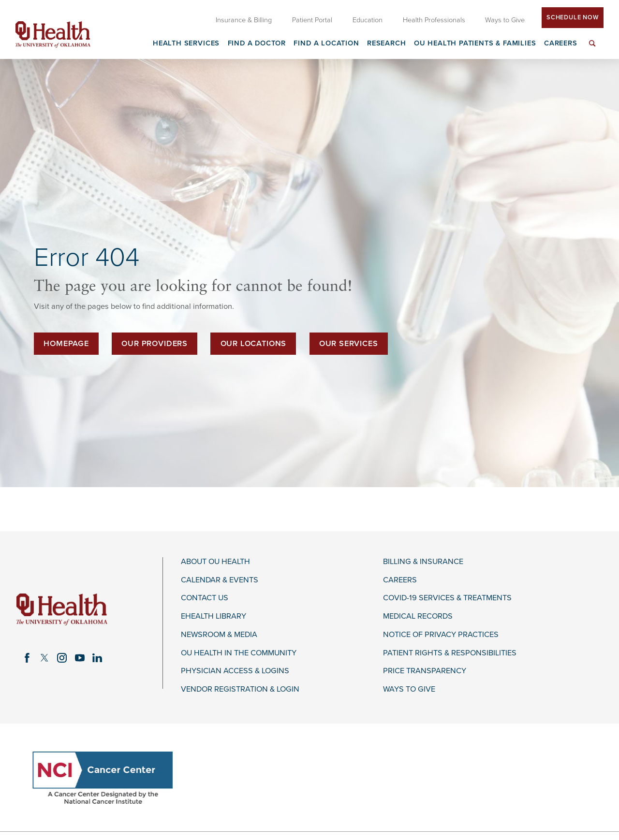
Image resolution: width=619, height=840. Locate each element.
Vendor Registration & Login (240, 689)
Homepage (66, 344)
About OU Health (215, 562)
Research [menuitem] (387, 44)
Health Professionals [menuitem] (434, 20)
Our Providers (155, 344)
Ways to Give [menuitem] (505, 20)
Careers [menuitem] (561, 44)
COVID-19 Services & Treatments (447, 598)
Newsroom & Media (219, 635)
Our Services (349, 344)
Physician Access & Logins (235, 671)
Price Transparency (425, 671)
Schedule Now (573, 17)
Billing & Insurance (423, 562)
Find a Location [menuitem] (326, 44)
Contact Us (205, 598)
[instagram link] (62, 658)
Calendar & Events (220, 580)
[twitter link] (44, 658)
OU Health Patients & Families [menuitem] (475, 44)
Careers (400, 580)
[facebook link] (27, 658)
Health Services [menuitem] (186, 44)
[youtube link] (80, 658)
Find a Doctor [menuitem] (257, 44)
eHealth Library (214, 616)
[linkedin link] (97, 658)
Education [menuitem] (368, 20)
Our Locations (254, 344)
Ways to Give (409, 689)
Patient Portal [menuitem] (312, 20)
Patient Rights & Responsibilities (450, 653)
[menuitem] (592, 49)
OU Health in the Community (239, 653)
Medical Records (418, 616)
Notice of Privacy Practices (441, 635)
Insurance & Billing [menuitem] (244, 20)
